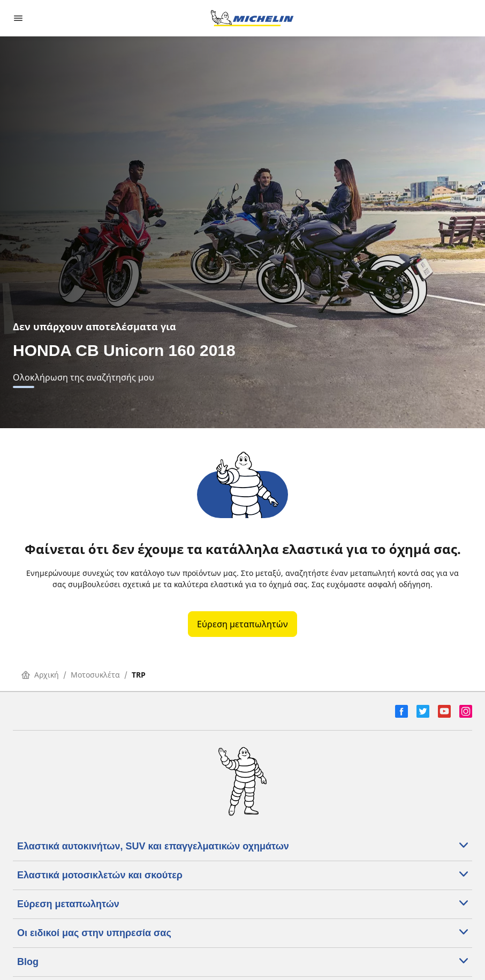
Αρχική (40, 675)
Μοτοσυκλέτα (95, 675)
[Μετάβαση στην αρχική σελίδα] (252, 18)
